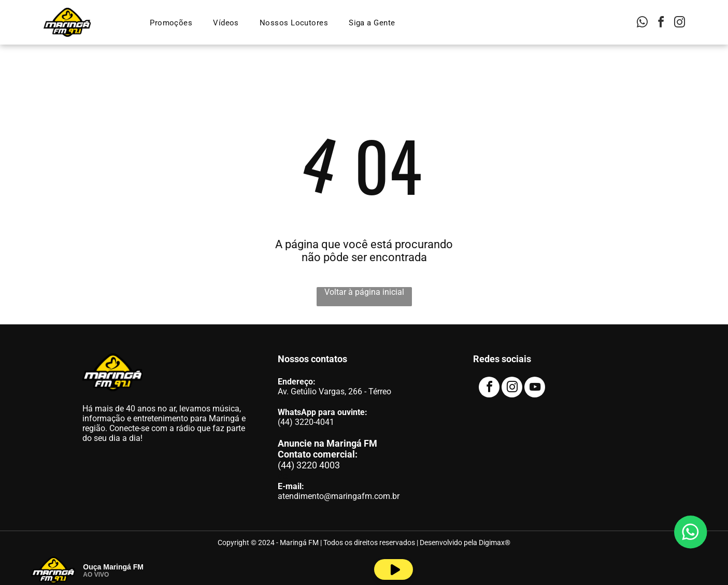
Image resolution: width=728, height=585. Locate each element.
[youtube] (535, 388)
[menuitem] (171, 23)
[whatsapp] (642, 24)
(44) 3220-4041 (306, 422)
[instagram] (679, 24)
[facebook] (661, 24)
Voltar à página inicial (364, 292)
